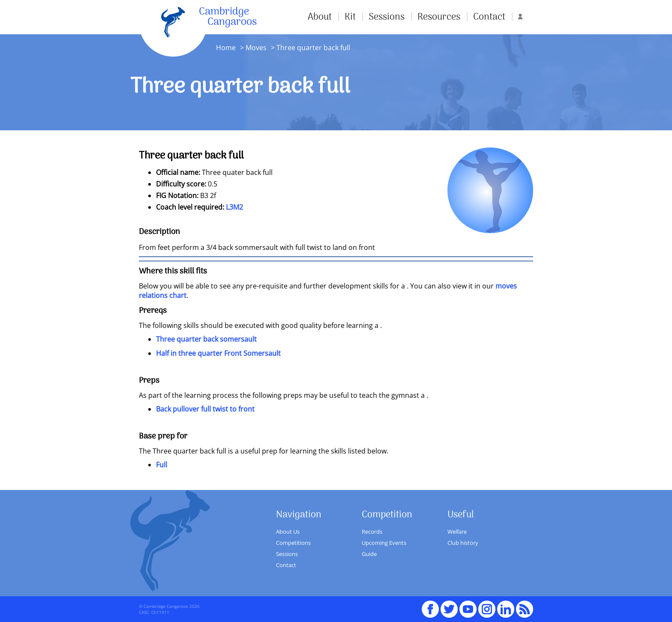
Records (372, 532)
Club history (463, 543)
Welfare (457, 532)
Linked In (506, 609)
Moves (256, 48)
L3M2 (234, 207)
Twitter (449, 605)
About (320, 17)
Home (226, 48)
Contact (489, 17)
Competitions (293, 543)
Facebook (430, 605)
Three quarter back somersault (206, 339)
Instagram (487, 605)
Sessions (387, 17)
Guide (369, 554)
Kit (350, 17)
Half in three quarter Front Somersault (218, 353)
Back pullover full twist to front (205, 409)
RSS (525, 605)
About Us (288, 532)
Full (162, 465)
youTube (468, 605)
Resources (439, 17)
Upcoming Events (384, 543)
